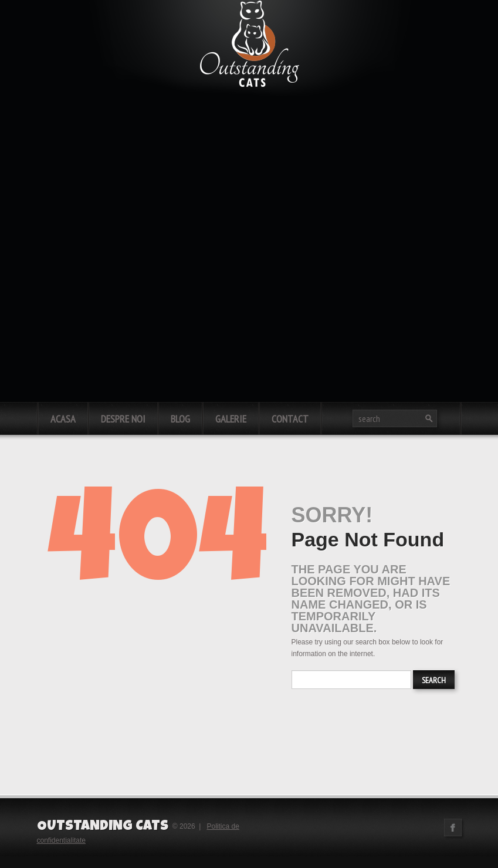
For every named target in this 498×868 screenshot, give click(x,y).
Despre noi (123, 419)
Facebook (453, 828)
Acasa (63, 419)
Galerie (231, 419)
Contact (290, 419)
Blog (180, 419)
